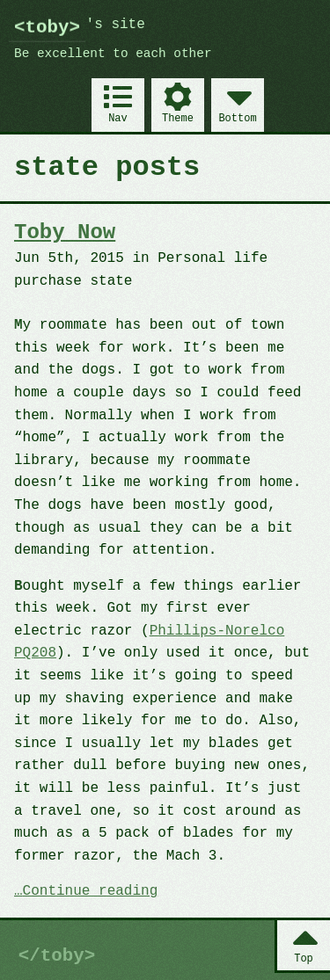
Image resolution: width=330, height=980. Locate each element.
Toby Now (65, 232)
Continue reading (91, 892)
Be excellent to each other (113, 54)
